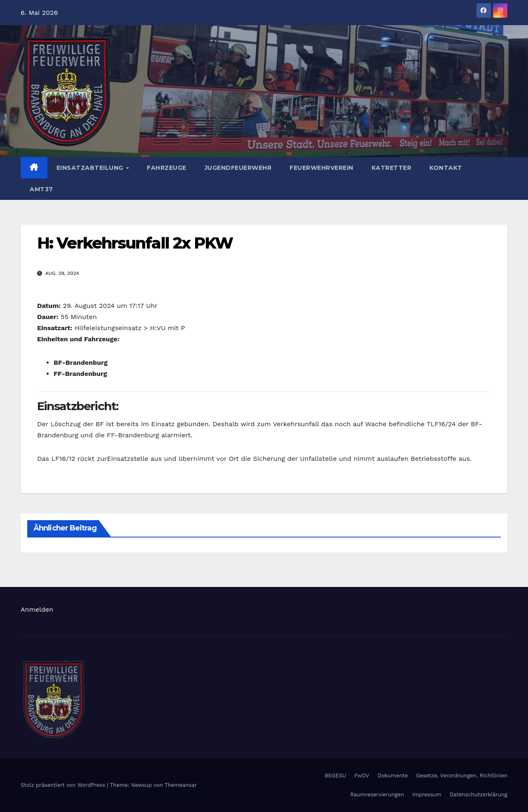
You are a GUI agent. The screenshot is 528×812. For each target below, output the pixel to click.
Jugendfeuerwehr (238, 168)
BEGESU (335, 776)
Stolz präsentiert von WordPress (64, 785)
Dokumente (392, 776)
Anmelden (37, 609)
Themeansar (181, 785)
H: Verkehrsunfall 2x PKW (135, 243)
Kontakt (446, 168)
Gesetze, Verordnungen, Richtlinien (462, 776)
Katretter (392, 168)
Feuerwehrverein (322, 168)
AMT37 (41, 189)
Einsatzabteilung (91, 168)
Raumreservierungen (377, 794)
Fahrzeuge (167, 168)
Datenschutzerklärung (478, 794)
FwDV (362, 776)
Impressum (427, 794)
